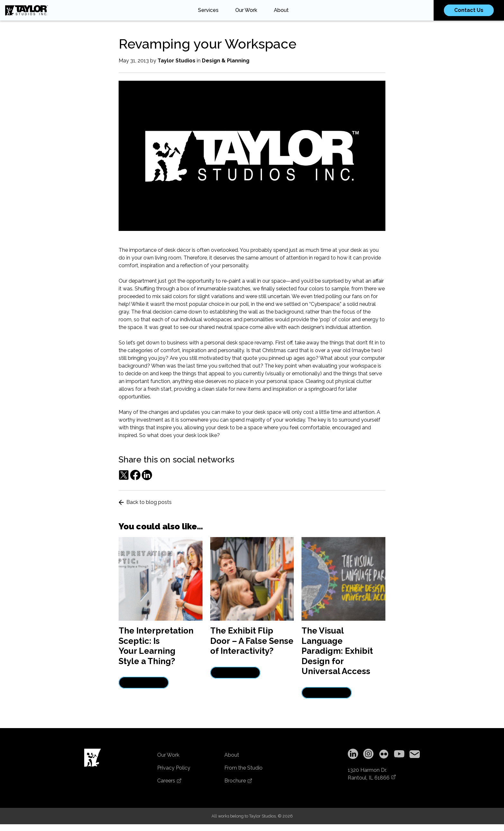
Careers (169, 781)
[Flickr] (384, 755)
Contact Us (469, 10)
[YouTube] (399, 755)
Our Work (246, 10)
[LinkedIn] (353, 755)
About (281, 10)
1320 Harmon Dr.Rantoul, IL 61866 (372, 774)
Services (208, 10)
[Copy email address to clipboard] (415, 755)
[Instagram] (368, 755)
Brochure (238, 781)
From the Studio (243, 768)
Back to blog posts (145, 502)
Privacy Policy (174, 768)
